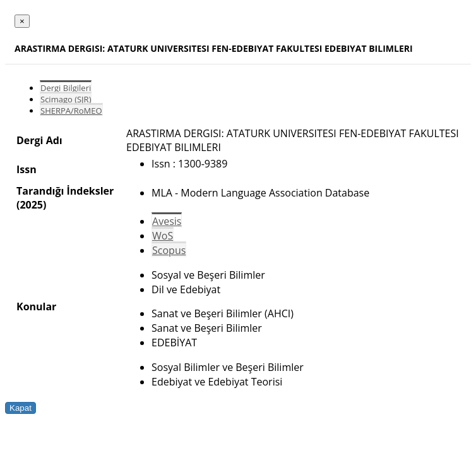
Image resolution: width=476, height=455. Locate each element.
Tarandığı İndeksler (65, 191)
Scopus (169, 250)
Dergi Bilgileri (66, 88)
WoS (163, 236)
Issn (27, 169)
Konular (36, 306)
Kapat (21, 408)
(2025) (31, 205)
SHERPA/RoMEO (71, 111)
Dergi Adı (39, 140)
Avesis (167, 221)
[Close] (22, 21)
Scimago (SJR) (66, 99)
